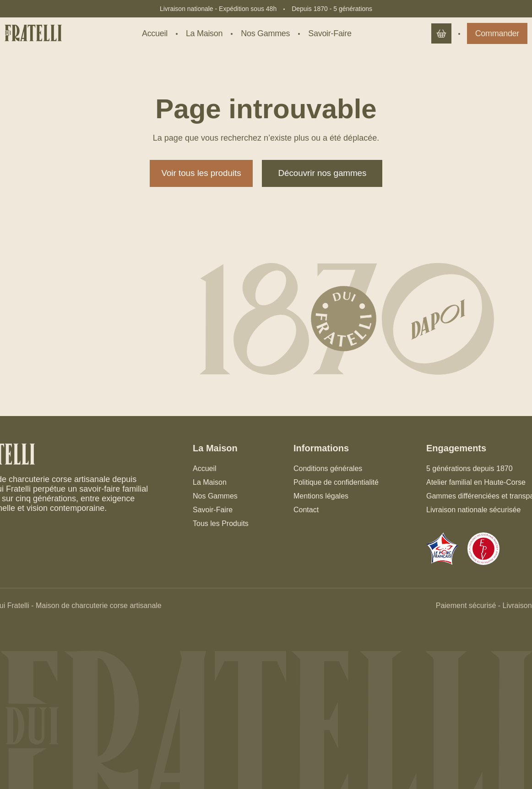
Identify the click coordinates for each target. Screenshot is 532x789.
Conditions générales (328, 468)
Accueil (205, 468)
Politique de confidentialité (336, 482)
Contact (306, 510)
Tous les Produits (221, 523)
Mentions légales (321, 496)
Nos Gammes (215, 496)
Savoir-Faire (213, 510)
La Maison (210, 482)
